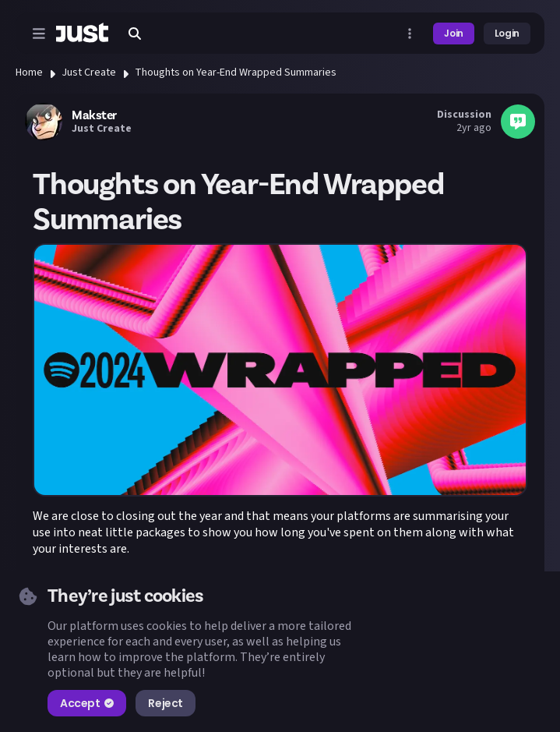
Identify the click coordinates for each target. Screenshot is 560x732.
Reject (165, 703)
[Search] (135, 34)
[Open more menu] (410, 34)
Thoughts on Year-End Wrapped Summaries (236, 72)
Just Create (89, 72)
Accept (87, 703)
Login (507, 33)
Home (29, 72)
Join (454, 33)
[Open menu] (39, 34)
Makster (94, 115)
